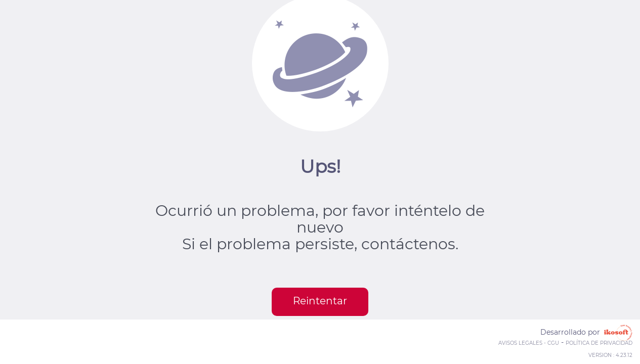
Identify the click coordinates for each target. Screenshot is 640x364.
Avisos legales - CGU (529, 343)
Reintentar (320, 301)
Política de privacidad (599, 343)
